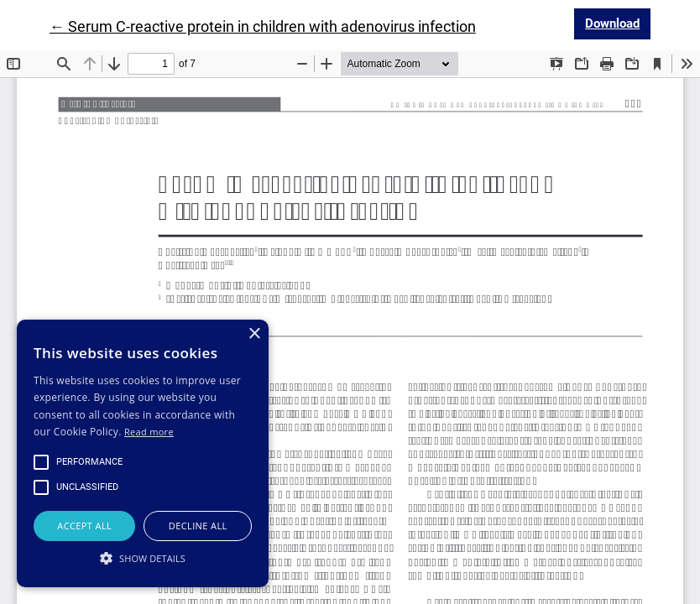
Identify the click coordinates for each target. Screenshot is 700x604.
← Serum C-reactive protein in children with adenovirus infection (263, 26)
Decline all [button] (198, 526)
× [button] (254, 334)
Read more (149, 432)
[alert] (143, 453)
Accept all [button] (84, 526)
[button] (143, 558)
